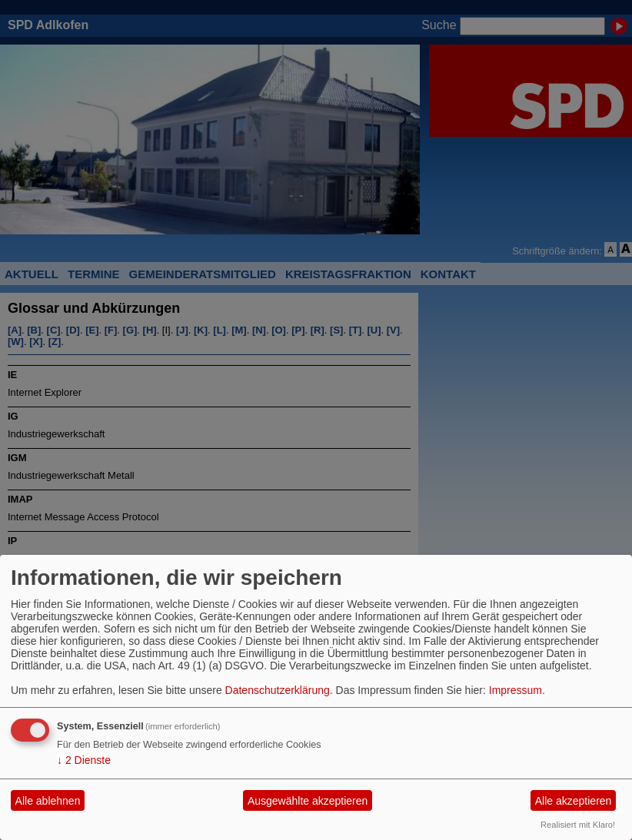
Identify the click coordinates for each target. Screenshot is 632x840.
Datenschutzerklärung (278, 690)
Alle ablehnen (48, 801)
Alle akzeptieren (574, 801)
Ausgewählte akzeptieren (308, 801)
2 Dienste (84, 760)
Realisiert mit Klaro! (578, 825)
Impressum (516, 690)
